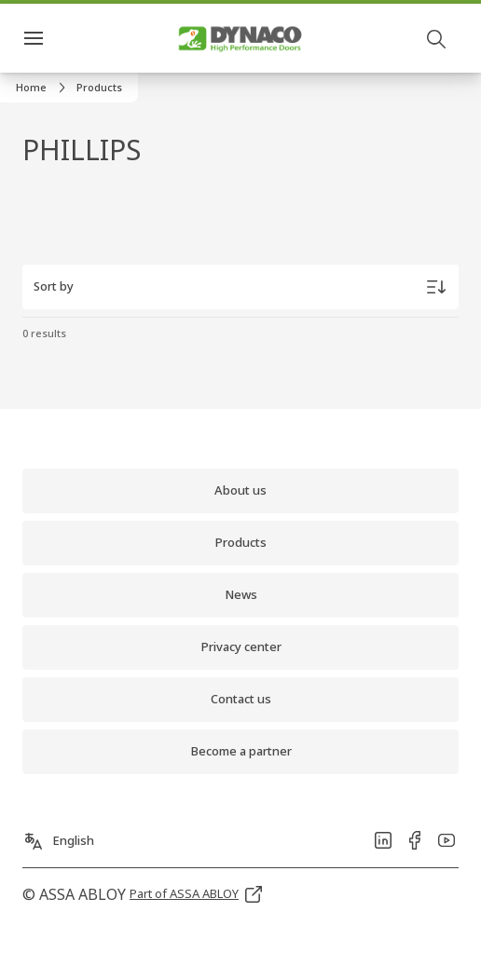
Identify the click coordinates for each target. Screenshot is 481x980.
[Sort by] (240, 287)
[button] (99, 88)
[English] (58, 836)
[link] (43, 88)
